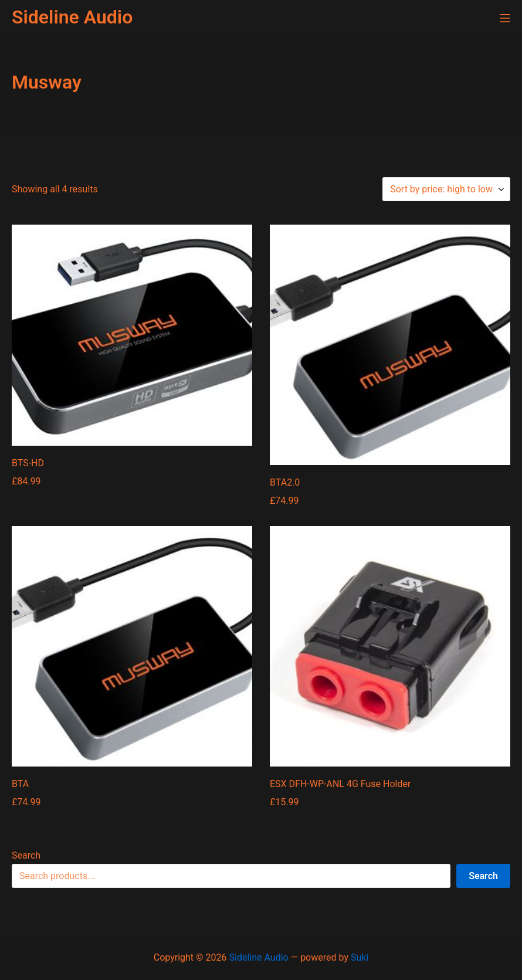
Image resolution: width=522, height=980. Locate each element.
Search (26, 855)
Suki (360, 957)
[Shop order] (446, 189)
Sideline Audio (259, 957)
